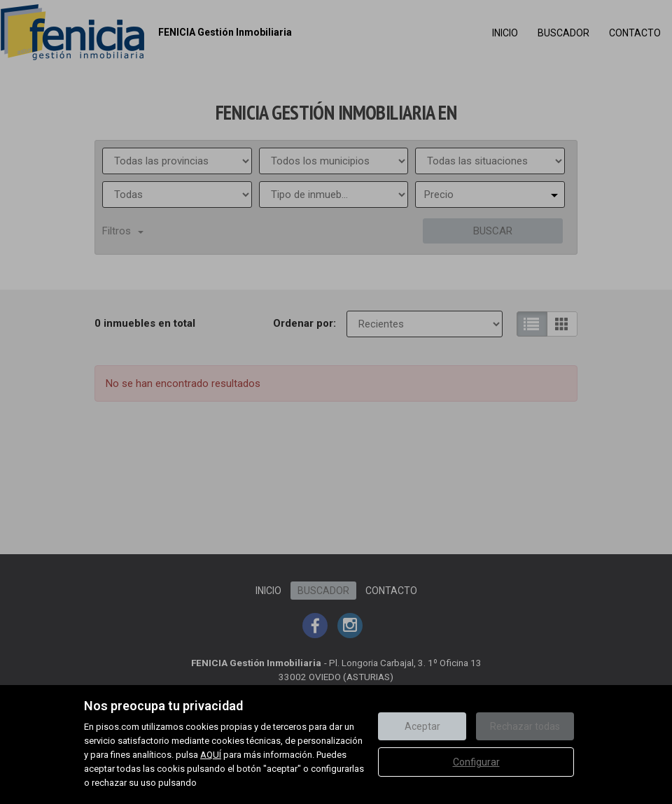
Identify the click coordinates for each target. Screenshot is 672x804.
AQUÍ (211, 755)
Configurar (476, 762)
